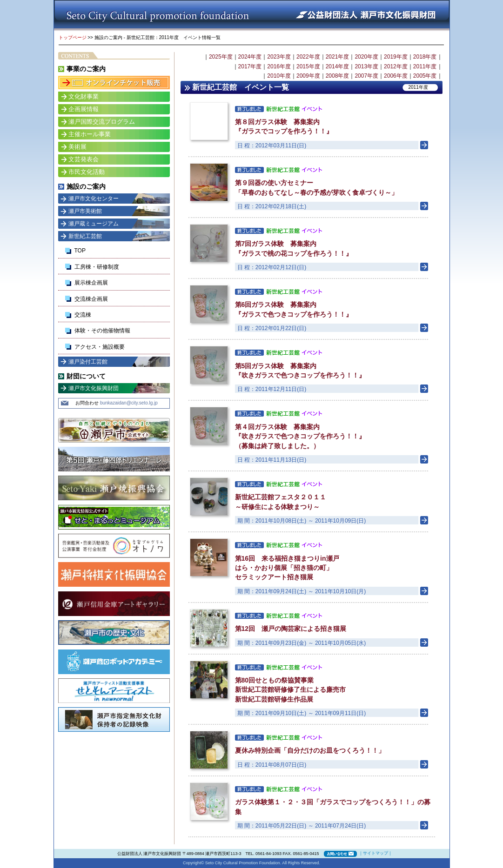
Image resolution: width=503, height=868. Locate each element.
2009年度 (308, 76)
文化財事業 (84, 96)
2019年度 (396, 57)
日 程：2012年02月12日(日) (272, 267)
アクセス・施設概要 (100, 347)
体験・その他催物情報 (102, 331)
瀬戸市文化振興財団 (94, 388)
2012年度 (396, 66)
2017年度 (250, 66)
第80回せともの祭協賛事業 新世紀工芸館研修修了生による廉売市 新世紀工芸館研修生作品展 (290, 690)
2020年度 (366, 57)
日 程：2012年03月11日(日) (272, 146)
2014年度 (338, 66)
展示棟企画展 (91, 283)
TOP (80, 251)
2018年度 (425, 57)
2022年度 (308, 57)
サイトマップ (376, 853)
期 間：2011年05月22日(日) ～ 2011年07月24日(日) (302, 826)
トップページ (73, 37)
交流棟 (83, 315)
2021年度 (338, 57)
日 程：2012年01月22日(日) (272, 328)
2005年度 (425, 76)
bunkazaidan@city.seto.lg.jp (129, 403)
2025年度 (221, 57)
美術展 (77, 147)
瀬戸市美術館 (85, 211)
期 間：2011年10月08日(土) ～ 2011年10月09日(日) (302, 521)
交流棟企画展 (91, 299)
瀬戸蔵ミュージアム (94, 224)
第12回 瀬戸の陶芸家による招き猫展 (291, 629)
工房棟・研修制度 (97, 267)
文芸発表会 (84, 159)
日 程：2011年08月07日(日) (272, 765)
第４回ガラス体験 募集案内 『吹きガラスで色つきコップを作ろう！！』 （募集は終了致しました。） (300, 436)
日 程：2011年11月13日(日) (272, 460)
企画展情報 (84, 109)
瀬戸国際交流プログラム (102, 122)
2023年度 (279, 57)
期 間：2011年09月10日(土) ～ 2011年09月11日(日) (302, 713)
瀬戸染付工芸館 (88, 362)
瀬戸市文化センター (94, 199)
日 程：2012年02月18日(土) (272, 206)
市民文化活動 (87, 172)
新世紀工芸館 (85, 236)
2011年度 (425, 66)
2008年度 (338, 76)
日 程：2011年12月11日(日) (272, 389)
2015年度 (308, 66)
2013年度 (366, 66)
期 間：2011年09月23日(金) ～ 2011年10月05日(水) (302, 643)
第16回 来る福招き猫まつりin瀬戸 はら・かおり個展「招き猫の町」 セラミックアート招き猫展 (287, 568)
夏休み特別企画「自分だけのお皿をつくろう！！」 (310, 750)
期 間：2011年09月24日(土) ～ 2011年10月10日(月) (302, 591)
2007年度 (366, 76)
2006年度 (396, 76)
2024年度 (250, 57)
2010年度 (279, 76)
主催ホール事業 (90, 134)
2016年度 (279, 66)
